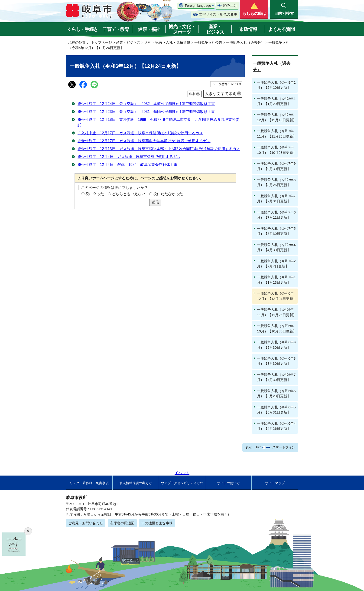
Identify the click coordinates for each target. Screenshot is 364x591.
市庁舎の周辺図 (122, 523)
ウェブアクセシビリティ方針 (182, 483)
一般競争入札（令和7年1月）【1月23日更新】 (276, 280)
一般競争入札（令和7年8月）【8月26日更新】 (276, 182)
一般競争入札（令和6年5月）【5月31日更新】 (276, 410)
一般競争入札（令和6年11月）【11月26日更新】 (277, 312)
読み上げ (230, 5)
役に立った (95, 194)
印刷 (192, 94)
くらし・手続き (83, 29)
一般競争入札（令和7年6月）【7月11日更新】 (276, 215)
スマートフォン (284, 447)
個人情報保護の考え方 (136, 483)
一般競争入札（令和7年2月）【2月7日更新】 (276, 264)
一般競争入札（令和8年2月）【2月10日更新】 (276, 85)
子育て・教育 (116, 29)
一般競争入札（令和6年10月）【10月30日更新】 (277, 328)
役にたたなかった (168, 194)
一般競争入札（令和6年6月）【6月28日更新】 (276, 393)
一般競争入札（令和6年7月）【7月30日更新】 (276, 377)
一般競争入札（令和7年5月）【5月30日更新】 (276, 231)
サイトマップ (275, 483)
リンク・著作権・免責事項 (89, 483)
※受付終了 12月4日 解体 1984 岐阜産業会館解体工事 (127, 165)
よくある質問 (281, 29)
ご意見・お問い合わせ (86, 523)
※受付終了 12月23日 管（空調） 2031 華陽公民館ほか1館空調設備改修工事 (146, 112)
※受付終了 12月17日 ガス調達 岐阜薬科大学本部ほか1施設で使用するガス (144, 141)
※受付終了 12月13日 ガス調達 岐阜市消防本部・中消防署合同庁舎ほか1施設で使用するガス (159, 149)
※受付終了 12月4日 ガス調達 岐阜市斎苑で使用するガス (129, 157)
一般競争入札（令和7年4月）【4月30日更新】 (276, 247)
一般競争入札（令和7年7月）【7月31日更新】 (276, 199)
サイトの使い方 (228, 483)
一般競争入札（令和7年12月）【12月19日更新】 (277, 117)
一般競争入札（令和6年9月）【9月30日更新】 (276, 345)
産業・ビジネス (215, 29)
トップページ (101, 42)
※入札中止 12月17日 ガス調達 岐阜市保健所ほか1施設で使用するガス (140, 133)
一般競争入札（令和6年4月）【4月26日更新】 (276, 426)
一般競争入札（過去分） (245, 42)
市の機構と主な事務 (157, 523)
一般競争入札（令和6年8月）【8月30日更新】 (276, 361)
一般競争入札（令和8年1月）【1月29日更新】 (276, 101)
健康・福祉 (149, 29)
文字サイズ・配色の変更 (218, 14)
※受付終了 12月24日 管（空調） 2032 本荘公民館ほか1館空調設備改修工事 (146, 104)
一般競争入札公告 (208, 42)
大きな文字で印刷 (221, 94)
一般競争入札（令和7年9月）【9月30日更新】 (276, 166)
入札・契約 (153, 42)
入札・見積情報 (178, 42)
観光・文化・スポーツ (182, 29)
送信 (155, 202)
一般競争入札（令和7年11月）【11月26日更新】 (277, 133)
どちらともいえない (129, 194)
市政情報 (248, 29)
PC (258, 447)
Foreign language (198, 6)
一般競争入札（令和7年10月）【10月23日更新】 (277, 150)
